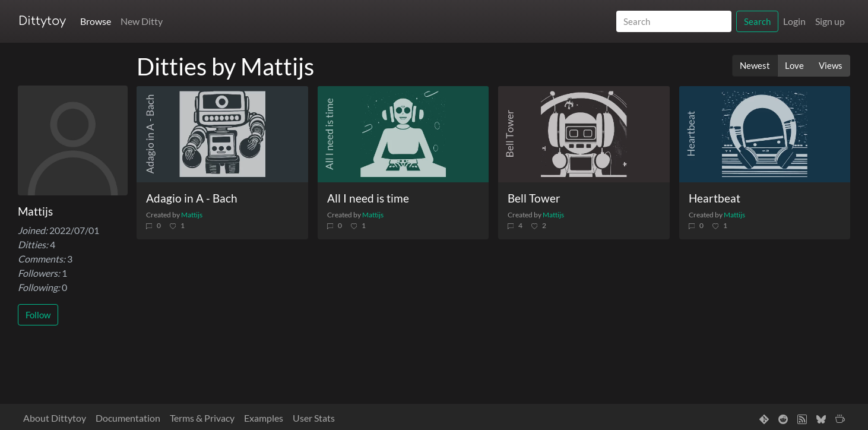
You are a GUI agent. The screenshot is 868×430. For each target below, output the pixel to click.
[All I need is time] (403, 134)
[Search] (674, 22)
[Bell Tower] (584, 134)
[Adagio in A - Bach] (222, 134)
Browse (96, 21)
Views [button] (831, 65)
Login (794, 21)
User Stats (314, 418)
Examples (264, 418)
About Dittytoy (55, 418)
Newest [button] (755, 65)
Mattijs (192, 215)
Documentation (128, 418)
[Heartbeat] (765, 134)
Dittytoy (42, 21)
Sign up (830, 21)
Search (757, 21)
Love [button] (794, 65)
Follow (38, 315)
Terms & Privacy (202, 418)
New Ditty (142, 21)
